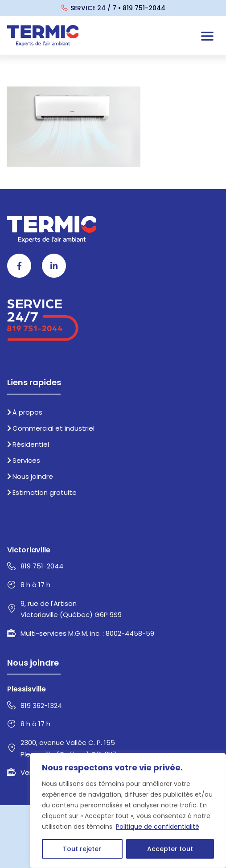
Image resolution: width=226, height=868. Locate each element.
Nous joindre (30, 476)
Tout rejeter (82, 849)
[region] (128, 810)
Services (24, 460)
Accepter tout (170, 849)
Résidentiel (28, 444)
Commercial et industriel (51, 428)
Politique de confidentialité (158, 827)
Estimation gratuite (42, 492)
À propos (25, 412)
